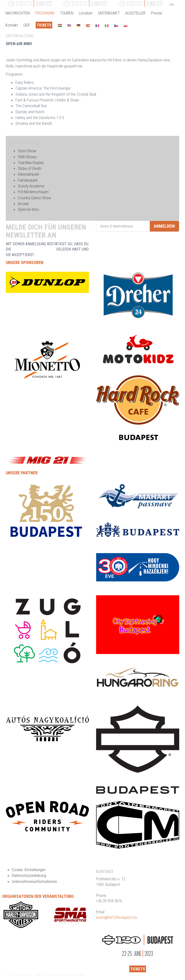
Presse (157, 13)
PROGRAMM (45, 13)
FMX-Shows (27, 157)
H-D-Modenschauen (33, 192)
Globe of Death (30, 168)
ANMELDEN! (164, 226)
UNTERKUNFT (109, 13)
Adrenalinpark (28, 174)
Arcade (23, 204)
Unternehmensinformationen (34, 881)
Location (86, 13)
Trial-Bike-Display (31, 163)
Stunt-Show (27, 151)
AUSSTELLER (135, 13)
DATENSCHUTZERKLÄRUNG (34, 249)
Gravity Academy (31, 186)
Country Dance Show (34, 198)
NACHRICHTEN (18, 13)
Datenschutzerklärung (29, 875)
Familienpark (28, 180)
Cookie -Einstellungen (29, 870)
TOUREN (67, 13)
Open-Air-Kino (28, 209)
